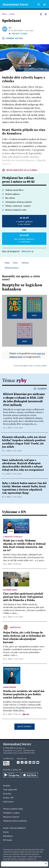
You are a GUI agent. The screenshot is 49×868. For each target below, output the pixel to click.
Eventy (6, 832)
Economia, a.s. (20, 748)
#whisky (25, 263)
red (10, 28)
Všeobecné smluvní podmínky (15, 821)
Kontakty (7, 786)
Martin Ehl (15, 627)
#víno (15, 263)
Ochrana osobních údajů (13, 809)
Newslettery (8, 836)
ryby (21, 381)
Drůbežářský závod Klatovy (34, 69)
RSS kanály (8, 840)
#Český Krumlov (12, 268)
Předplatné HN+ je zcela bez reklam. (34, 366)
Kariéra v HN (8, 798)
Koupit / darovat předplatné (14, 828)
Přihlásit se (28, 251)
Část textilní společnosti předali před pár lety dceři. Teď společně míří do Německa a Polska (23, 597)
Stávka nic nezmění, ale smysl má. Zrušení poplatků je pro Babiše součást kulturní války (24, 694)
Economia (7, 794)
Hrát (15, 315)
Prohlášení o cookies (11, 813)
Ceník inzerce (8, 802)
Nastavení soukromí (11, 817)
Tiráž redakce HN (10, 790)
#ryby (7, 263)
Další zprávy (24, 726)
